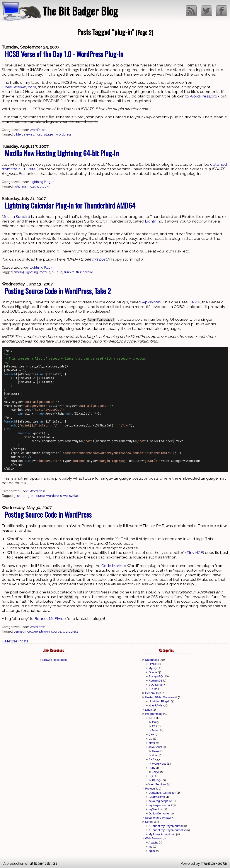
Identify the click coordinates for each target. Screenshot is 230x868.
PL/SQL (157, 780)
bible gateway (24, 134)
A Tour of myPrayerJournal (166, 826)
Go (150, 739)
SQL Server (156, 685)
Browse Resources (55, 660)
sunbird (69, 272)
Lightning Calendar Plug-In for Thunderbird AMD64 (70, 205)
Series (149, 822)
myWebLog (156, 809)
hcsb (39, 134)
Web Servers (153, 838)
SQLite (153, 689)
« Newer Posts (15, 641)
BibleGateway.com (19, 87)
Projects (150, 789)
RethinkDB (155, 681)
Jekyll (156, 772)
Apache (153, 843)
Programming (154, 714)
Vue (154, 755)
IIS (150, 847)
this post (99, 259)
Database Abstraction (162, 793)
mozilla (33, 186)
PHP (151, 759)
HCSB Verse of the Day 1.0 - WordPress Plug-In (64, 54)
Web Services (157, 784)
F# (154, 726)
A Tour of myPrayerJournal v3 (168, 830)
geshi (17, 496)
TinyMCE (195, 552)
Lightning (154, 221)
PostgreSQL (156, 676)
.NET (152, 718)
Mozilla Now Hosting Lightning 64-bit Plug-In (62, 153)
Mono (156, 730)
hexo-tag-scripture (160, 801)
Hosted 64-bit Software (160, 697)
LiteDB (153, 664)
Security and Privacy (158, 818)
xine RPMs (155, 705)
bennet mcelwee (26, 631)
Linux (148, 710)
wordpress (64, 134)
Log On (222, 863)
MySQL (153, 668)
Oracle (153, 672)
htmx (152, 743)
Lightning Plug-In (42, 182)
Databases (152, 660)
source (40, 496)
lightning (20, 186)
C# (154, 722)
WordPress (37, 130)
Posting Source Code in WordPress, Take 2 (58, 291)
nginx (152, 851)
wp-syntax (152, 302)
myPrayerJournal (159, 805)
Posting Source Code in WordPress (48, 514)
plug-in (49, 134)
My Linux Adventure (161, 834)
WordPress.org (203, 96)
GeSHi (194, 302)
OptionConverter (159, 813)
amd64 (19, 272)
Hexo (155, 751)
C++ (151, 735)
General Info (153, 693)
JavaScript (155, 747)
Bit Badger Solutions (43, 863)
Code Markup (114, 566)
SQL (151, 776)
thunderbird (85, 272)
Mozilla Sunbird (16, 217)
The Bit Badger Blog (80, 11)
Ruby (152, 768)
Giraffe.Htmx (157, 797)
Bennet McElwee (50, 618)
